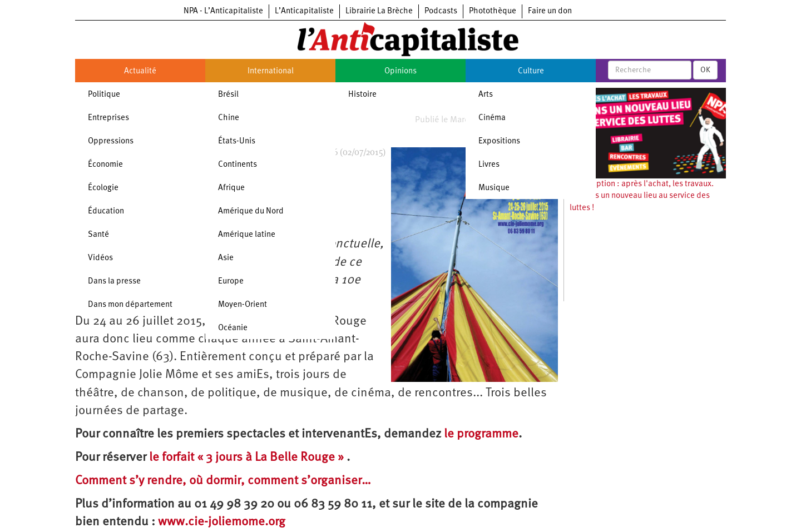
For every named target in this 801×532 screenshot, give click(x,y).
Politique (104, 95)
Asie (226, 258)
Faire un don (550, 11)
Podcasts (441, 11)
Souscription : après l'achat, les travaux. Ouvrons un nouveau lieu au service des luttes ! (642, 196)
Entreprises (108, 118)
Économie (105, 165)
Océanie (233, 328)
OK (705, 70)
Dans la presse (114, 282)
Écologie (103, 188)
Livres (489, 165)
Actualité (140, 71)
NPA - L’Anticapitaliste (223, 11)
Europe (231, 282)
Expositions (499, 141)
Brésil (228, 95)
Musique (494, 188)
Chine (229, 118)
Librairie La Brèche (379, 11)
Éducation (106, 212)
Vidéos (100, 258)
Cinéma (492, 118)
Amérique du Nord (251, 212)
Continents (238, 165)
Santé (98, 235)
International (271, 71)
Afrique (231, 188)
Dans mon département (130, 305)
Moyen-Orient (243, 305)
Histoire (362, 95)
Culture (531, 71)
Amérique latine (247, 235)
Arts (486, 95)
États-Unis (237, 141)
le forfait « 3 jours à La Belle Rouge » (248, 458)
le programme (481, 434)
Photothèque (493, 11)
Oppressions (111, 141)
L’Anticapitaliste (304, 11)
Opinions (400, 71)
